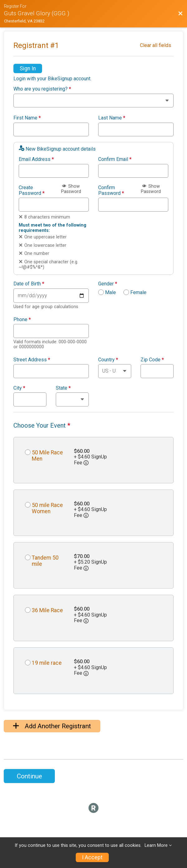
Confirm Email (115, 159)
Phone (22, 320)
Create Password (32, 190)
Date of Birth (29, 284)
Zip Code (152, 360)
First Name (27, 118)
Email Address (36, 159)
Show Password (71, 189)
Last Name (112, 118)
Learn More (156, 845)
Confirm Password (111, 190)
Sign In (28, 68)
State (63, 388)
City (19, 388)
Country (108, 360)
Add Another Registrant (52, 726)
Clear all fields (156, 45)
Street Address (32, 360)
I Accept (92, 857)
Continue (29, 776)
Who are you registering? (42, 89)
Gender (108, 284)
